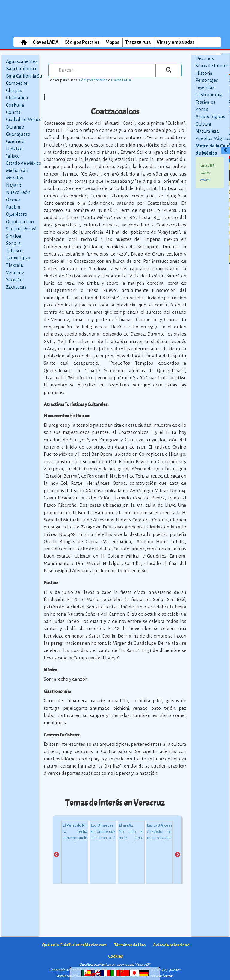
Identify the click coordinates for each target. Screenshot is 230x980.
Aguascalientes (22, 61)
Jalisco (13, 156)
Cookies (116, 956)
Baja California (21, 68)
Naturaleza (207, 131)
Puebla (13, 207)
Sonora (13, 243)
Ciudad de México (24, 119)
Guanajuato (18, 134)
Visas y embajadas (175, 42)
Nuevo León (18, 192)
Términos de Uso (130, 945)
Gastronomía (209, 95)
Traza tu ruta (138, 42)
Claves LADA (46, 42)
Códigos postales (93, 80)
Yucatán (14, 280)
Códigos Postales (82, 42)
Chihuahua (17, 98)
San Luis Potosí (21, 229)
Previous (56, 855)
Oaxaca (13, 200)
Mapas (112, 42)
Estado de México (24, 163)
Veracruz (15, 272)
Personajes (207, 80)
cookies (205, 180)
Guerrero (15, 141)
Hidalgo (14, 149)
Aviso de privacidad (171, 945)
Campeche (17, 83)
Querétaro (17, 214)
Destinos (205, 58)
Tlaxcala (15, 265)
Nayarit (14, 185)
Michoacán (17, 170)
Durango (15, 127)
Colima (13, 112)
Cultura (203, 124)
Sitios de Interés (212, 65)
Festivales (205, 102)
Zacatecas (16, 287)
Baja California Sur (25, 76)
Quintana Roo (20, 222)
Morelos (15, 178)
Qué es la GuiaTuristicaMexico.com (74, 945)
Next (178, 855)
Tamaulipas (18, 258)
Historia (204, 73)
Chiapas (14, 90)
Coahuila (15, 105)
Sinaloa (14, 236)
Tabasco (14, 251)
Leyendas (205, 87)
